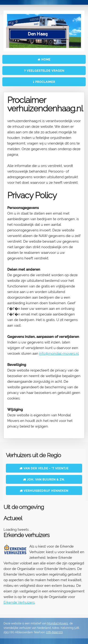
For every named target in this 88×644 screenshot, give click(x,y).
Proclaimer (44, 82)
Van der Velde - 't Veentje (44, 468)
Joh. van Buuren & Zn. (44, 480)
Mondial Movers (58, 623)
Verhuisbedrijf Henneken (44, 491)
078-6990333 (54, 632)
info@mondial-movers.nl (59, 354)
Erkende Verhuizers (19, 602)
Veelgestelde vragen (44, 71)
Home (44, 60)
